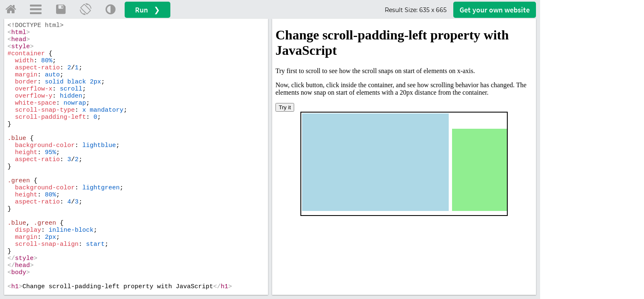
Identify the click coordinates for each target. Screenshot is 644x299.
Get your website (495, 10)
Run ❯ (147, 10)
